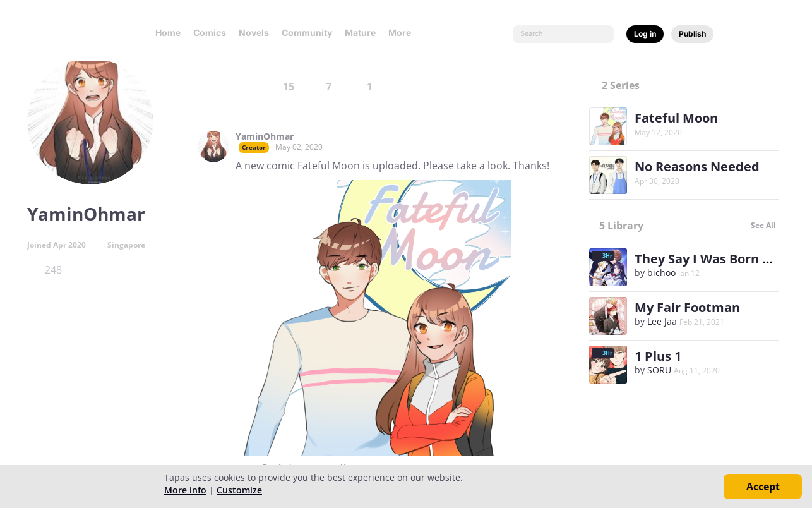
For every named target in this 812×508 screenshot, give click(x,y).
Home (168, 33)
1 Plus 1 (658, 356)
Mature (360, 33)
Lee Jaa (662, 321)
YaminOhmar (265, 136)
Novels (254, 33)
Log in (645, 34)
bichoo (661, 273)
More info (185, 490)
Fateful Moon (676, 118)
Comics (210, 33)
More (403, 33)
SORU (659, 370)
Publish (692, 34)
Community (307, 33)
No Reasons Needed (697, 166)
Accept (763, 487)
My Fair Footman (687, 307)
